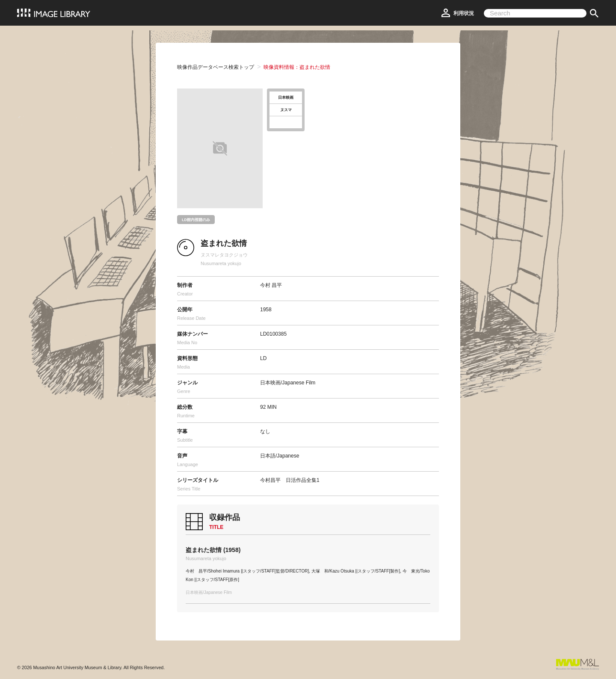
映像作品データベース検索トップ (216, 67)
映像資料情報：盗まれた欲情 (297, 67)
